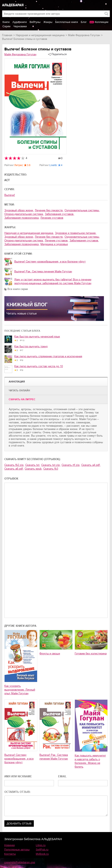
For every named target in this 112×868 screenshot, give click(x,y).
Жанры (48, 22)
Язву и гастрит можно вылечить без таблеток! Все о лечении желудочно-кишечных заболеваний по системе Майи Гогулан (53, 281)
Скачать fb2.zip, (14, 465)
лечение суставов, (57, 240)
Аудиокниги (20, 22)
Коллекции (102, 22)
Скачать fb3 (51, 469)
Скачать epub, (33, 469)
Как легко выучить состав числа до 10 (39, 366)
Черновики (20, 26)
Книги (6, 22)
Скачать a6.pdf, (14, 469)
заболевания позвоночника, (22, 218)
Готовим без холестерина (91, 654)
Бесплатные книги (66, 22)
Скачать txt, (33, 465)
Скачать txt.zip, (51, 465)
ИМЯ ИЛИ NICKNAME (18, 776)
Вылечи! (10, 195)
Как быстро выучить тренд (31, 346)
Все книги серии (18, 289)
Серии (6, 26)
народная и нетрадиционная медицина (40, 35)
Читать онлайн (19, 391)
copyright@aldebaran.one (20, 862)
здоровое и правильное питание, (76, 233)
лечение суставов (52, 218)
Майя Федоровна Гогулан (84, 35)
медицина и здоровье (54, 244)
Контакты (10, 854)
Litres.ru (41, 845)
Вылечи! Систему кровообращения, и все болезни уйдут (50, 262)
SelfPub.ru (42, 850)
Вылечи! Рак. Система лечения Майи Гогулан (43, 271)
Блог (84, 22)
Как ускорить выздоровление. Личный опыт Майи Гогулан (20, 690)
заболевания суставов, (60, 214)
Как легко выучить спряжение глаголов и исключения (48, 356)
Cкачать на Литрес (22, 399)
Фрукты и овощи (50, 654)
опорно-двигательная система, (24, 214)
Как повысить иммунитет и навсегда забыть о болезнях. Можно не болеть (90, 761)
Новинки (9, 845)
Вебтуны (35, 22)
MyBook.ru (42, 854)
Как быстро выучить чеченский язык (37, 337)
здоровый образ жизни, (19, 210)
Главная (7, 35)
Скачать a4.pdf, (91, 465)
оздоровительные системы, (82, 210)
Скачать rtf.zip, (71, 465)
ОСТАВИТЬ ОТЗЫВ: (17, 792)
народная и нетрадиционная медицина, (29, 233)
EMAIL (62, 776)
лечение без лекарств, (49, 210)
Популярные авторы (17, 850)
